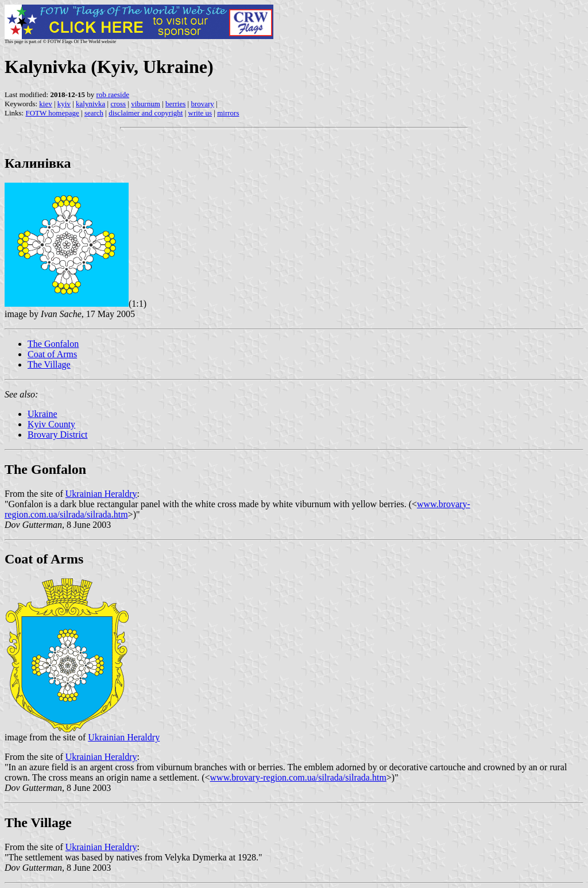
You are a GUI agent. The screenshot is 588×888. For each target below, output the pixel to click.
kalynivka (90, 104)
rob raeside (113, 94)
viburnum (146, 104)
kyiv (64, 104)
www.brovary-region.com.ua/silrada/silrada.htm (298, 777)
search (94, 113)
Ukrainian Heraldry (101, 494)
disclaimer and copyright (146, 113)
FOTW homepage (52, 113)
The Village (49, 364)
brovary (202, 104)
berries (175, 104)
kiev (45, 104)
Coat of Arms (52, 354)
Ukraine (42, 414)
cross (118, 104)
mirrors (228, 113)
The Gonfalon (53, 344)
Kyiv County (51, 424)
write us (200, 113)
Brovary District (57, 435)
